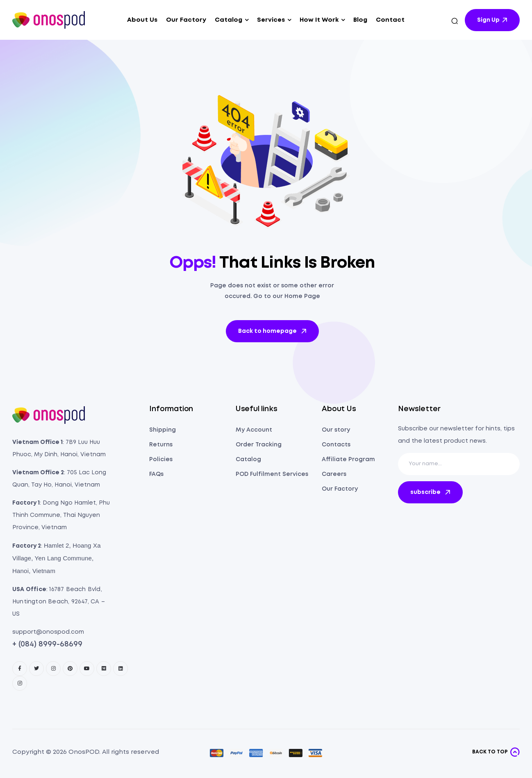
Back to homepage (273, 331)
